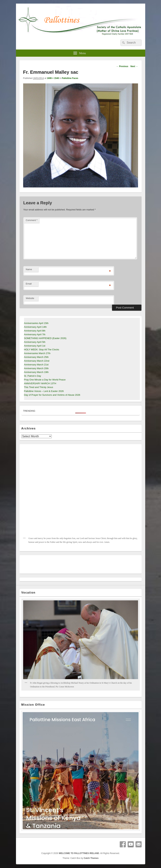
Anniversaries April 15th (36, 323)
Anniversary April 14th (35, 327)
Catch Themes (91, 858)
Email (29, 284)
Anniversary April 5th (35, 342)
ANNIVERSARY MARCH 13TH (40, 383)
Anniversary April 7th (35, 334)
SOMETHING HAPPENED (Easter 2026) (45, 338)
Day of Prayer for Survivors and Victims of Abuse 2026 (52, 395)
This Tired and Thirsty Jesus (39, 387)
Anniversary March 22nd (37, 361)
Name (29, 269)
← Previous (122, 66)
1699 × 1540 (53, 78)
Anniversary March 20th (36, 368)
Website (30, 298)
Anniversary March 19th (36, 372)
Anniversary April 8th (35, 331)
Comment (32, 220)
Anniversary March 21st (36, 365)
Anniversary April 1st (35, 346)
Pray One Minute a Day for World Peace (45, 380)
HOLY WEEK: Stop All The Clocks (42, 350)
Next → (134, 66)
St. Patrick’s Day (33, 376)
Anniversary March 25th (36, 357)
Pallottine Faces (70, 78)
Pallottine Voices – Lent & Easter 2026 (44, 391)
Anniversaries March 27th (37, 353)
